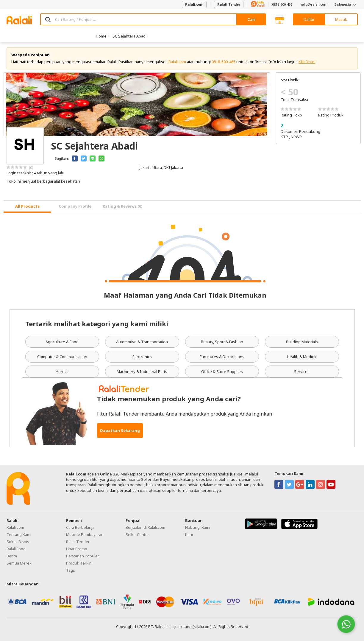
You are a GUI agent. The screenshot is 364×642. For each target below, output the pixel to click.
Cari (251, 19)
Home (101, 36)
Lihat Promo (77, 549)
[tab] (27, 207)
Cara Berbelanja (80, 528)
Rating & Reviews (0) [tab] (123, 207)
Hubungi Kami (198, 528)
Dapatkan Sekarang (120, 431)
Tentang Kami (19, 535)
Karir (189, 535)
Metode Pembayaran (85, 535)
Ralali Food (16, 549)
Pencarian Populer (83, 556)
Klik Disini (307, 63)
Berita (12, 556)
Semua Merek (19, 564)
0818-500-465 (282, 4)
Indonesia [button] (346, 4)
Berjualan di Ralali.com (145, 528)
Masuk (341, 19)
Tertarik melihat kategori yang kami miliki (97, 324)
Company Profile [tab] (75, 207)
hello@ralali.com (314, 4)
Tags (71, 571)
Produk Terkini (79, 564)
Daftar (309, 19)
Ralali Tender (229, 4)
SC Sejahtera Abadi (129, 36)
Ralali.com (194, 4)
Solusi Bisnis (18, 542)
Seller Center (137, 535)
